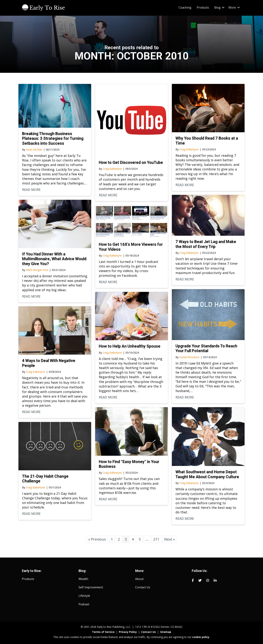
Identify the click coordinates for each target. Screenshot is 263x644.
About (139, 579)
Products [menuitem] (203, 7)
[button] (223, 7)
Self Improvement (91, 587)
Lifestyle (84, 596)
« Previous (97, 539)
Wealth (83, 579)
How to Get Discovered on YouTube (131, 162)
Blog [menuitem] (217, 7)
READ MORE (31, 190)
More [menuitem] (232, 7)
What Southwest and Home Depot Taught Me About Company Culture (207, 474)
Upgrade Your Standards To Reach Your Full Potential (206, 348)
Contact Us (143, 587)
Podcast (84, 604)
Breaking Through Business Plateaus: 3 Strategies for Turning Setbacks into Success (53, 138)
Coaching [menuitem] (185, 7)
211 (156, 539)
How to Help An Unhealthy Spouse (130, 346)
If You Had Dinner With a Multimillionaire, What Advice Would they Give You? (54, 259)
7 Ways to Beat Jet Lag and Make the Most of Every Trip (206, 244)
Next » (170, 539)
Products (28, 579)
